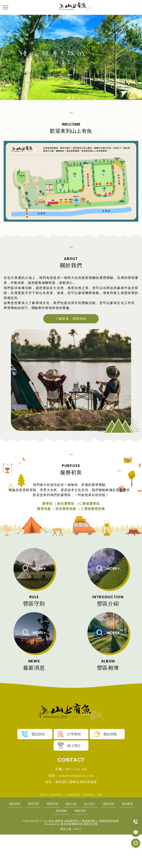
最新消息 (124, 837)
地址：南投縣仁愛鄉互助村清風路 (71, 815)
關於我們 (18, 837)
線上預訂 (103, 837)
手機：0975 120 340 (71, 802)
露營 (100, 828)
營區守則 (39, 837)
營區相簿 (50, 844)
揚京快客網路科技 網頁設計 (78, 858)
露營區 (44, 828)
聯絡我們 (92, 844)
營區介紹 (82, 837)
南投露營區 (56, 828)
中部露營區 (89, 828)
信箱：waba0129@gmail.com (71, 808)
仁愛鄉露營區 (72, 828)
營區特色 (60, 837)
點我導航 (71, 844)
